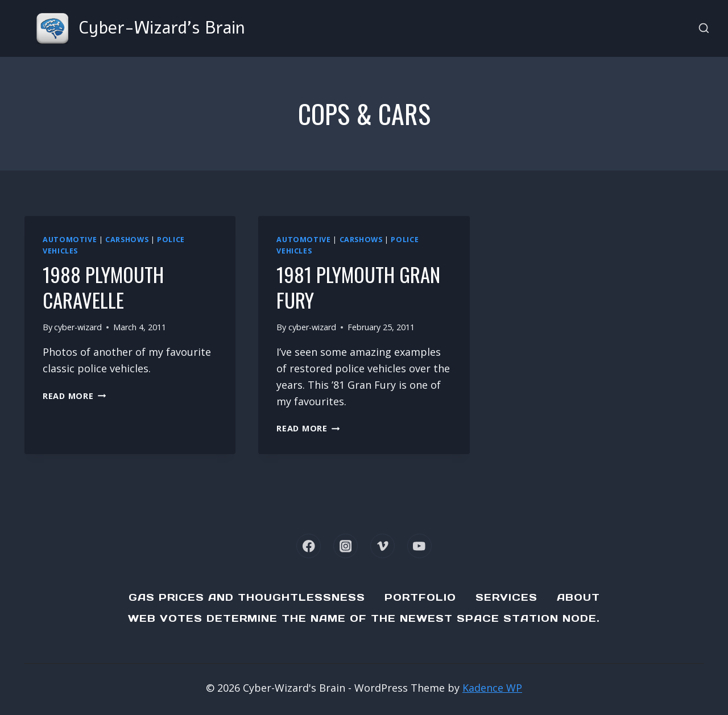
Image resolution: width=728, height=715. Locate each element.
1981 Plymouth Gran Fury (342, 286)
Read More (74, 396)
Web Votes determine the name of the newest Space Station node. (364, 618)
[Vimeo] (382, 546)
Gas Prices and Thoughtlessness (247, 597)
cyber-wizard (78, 327)
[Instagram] (346, 546)
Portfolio (420, 597)
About (578, 597)
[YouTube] (419, 546)
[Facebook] (309, 546)
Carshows (127, 240)
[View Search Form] (704, 29)
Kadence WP (492, 688)
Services (506, 597)
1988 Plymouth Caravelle (109, 286)
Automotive (70, 240)
